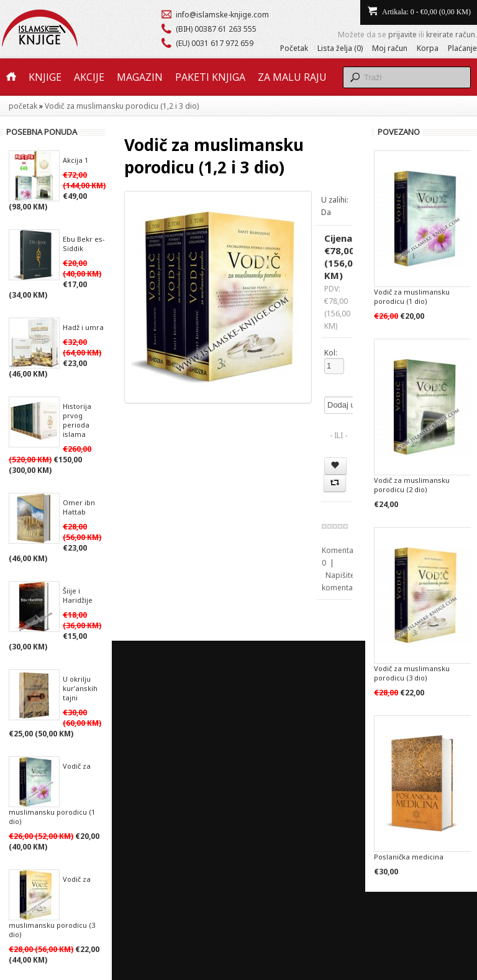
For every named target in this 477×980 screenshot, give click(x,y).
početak (23, 106)
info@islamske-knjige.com (222, 15)
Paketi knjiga (210, 77)
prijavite (402, 34)
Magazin (140, 77)
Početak (294, 48)
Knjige (45, 77)
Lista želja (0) (340, 48)
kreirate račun (451, 34)
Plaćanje (462, 48)
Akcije (89, 77)
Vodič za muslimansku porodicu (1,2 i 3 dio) (122, 106)
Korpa (428, 48)
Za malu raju (292, 77)
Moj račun (390, 48)
